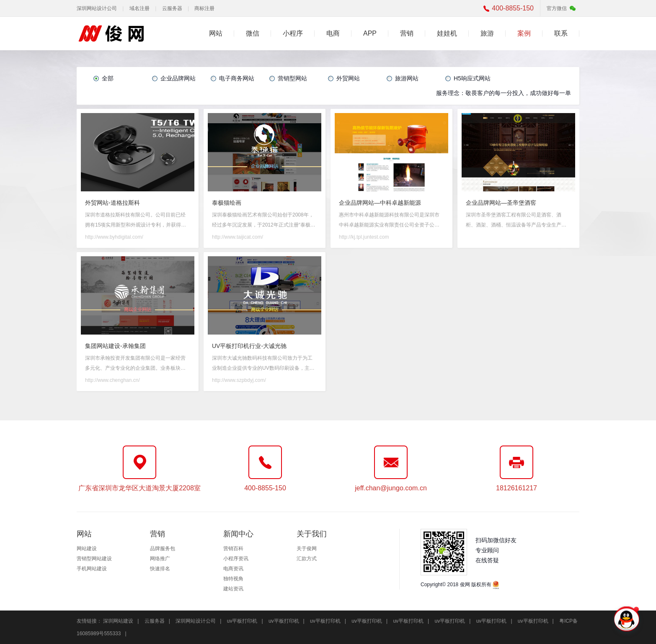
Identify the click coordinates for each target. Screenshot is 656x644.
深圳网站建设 (118, 621)
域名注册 (139, 8)
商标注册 (204, 8)
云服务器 (172, 8)
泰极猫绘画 (227, 203)
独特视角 (233, 579)
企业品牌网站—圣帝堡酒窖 (501, 203)
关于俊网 (307, 549)
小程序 (293, 33)
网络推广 (160, 559)
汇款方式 (307, 559)
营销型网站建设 (94, 559)
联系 (561, 33)
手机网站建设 (92, 569)
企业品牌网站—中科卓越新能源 (380, 203)
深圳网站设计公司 (97, 8)
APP (370, 33)
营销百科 (233, 549)
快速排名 (160, 569)
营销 (407, 33)
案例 (524, 33)
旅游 (487, 33)
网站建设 (87, 549)
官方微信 (557, 8)
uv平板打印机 (242, 621)
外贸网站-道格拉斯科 (112, 203)
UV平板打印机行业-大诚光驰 (249, 346)
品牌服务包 (163, 549)
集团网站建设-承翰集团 (115, 346)
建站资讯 (233, 589)
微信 (253, 33)
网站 (216, 33)
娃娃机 (447, 33)
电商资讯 (233, 569)
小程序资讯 (236, 559)
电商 (333, 33)
